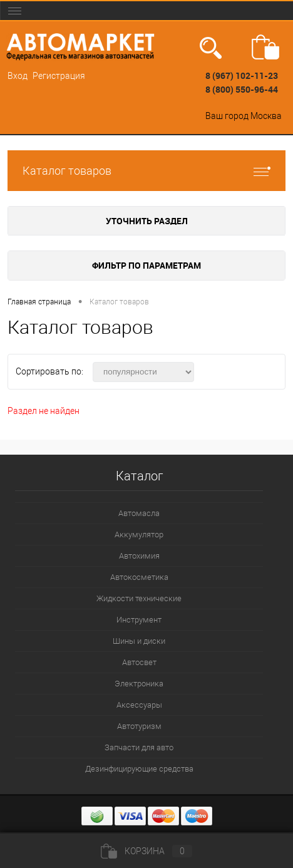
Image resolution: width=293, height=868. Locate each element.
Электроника (139, 684)
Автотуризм (139, 726)
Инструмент (139, 620)
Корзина (146, 851)
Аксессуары (139, 705)
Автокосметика (139, 577)
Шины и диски (139, 641)
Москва (266, 116)
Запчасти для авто (139, 747)
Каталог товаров (146, 171)
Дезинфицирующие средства (139, 769)
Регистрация (59, 76)
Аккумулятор (139, 535)
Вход (18, 76)
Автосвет (139, 662)
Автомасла (139, 513)
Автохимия (139, 556)
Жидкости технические (139, 598)
